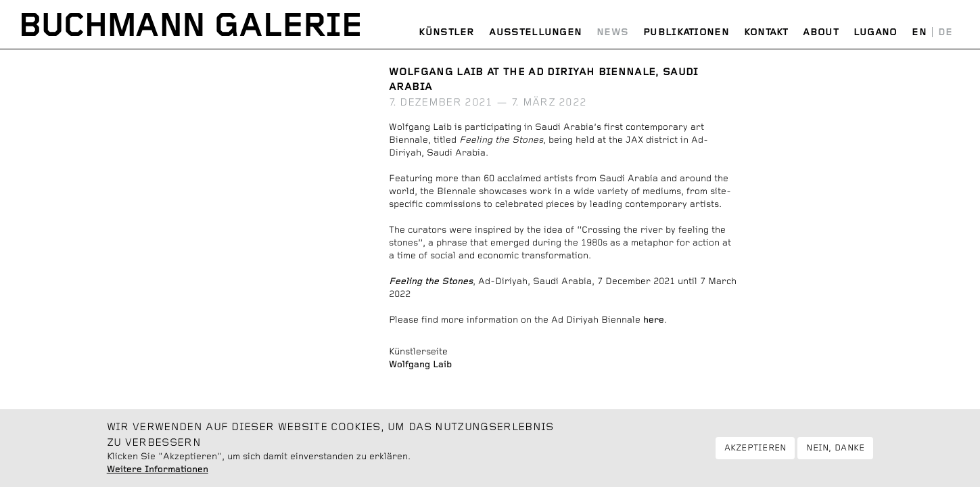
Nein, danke (835, 453)
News (612, 32)
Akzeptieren (755, 453)
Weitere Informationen (158, 475)
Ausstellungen (535, 32)
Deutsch (945, 33)
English (919, 33)
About (821, 32)
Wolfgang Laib (420, 365)
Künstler (446, 32)
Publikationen (686, 32)
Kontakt (766, 32)
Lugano (876, 32)
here (654, 320)
